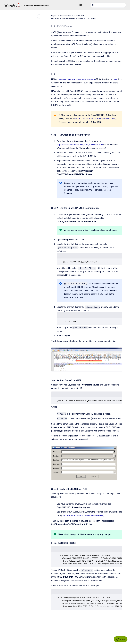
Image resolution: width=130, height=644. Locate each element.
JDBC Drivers (91, 18)
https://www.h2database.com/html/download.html (80, 145)
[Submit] (93, 5)
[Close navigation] (39, 16)
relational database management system (76, 79)
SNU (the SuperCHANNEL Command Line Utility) (96, 119)
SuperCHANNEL (80, 16)
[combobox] (108, 5)
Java (115, 79)
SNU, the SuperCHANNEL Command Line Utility (83, 515)
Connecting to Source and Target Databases (67, 18)
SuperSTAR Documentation (37, 6)
